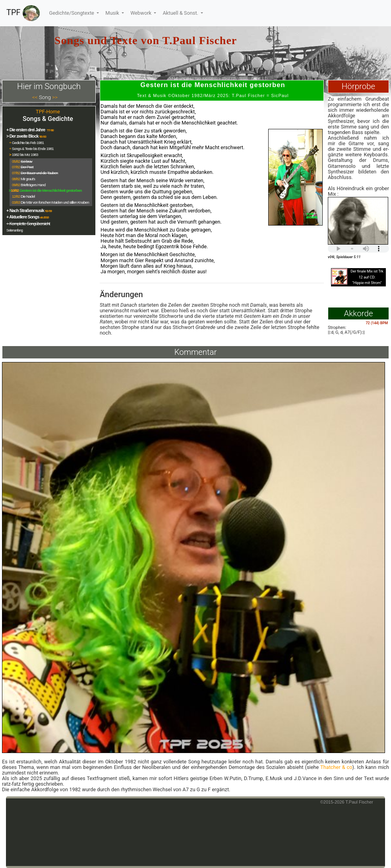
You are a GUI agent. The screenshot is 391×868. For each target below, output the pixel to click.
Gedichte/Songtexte (72, 13)
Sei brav (26, 161)
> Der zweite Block (22, 136)
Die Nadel (28, 196)
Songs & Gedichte (48, 119)
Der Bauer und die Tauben (39, 173)
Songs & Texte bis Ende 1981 (33, 149)
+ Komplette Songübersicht (28, 224)
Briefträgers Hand (33, 185)
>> (55, 97)
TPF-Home (48, 112)
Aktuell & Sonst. (181, 13)
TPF (23, 13)
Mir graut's (28, 179)
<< (35, 97)
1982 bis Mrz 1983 (25, 155)
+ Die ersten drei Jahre (26, 130)
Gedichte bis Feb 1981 (28, 143)
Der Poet (27, 167)
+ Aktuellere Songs (23, 217)
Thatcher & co (336, 767)
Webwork (141, 13)
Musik (113, 13)
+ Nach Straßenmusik (25, 210)
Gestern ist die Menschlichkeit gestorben (51, 190)
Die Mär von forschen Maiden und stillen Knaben (55, 202)
